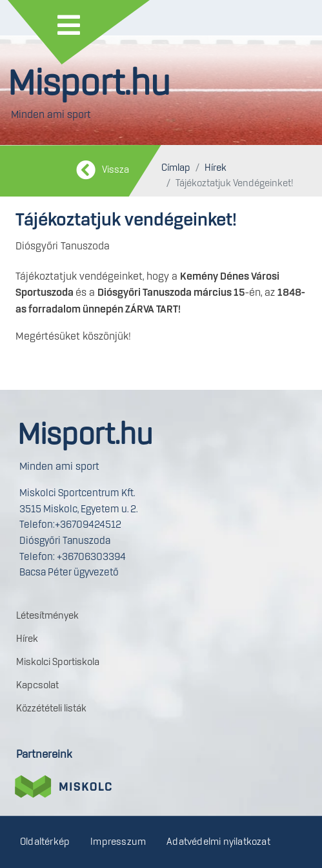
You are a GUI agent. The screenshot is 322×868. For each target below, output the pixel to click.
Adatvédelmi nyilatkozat (218, 842)
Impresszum (118, 842)
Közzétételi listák (51, 709)
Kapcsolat (37, 686)
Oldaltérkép (45, 842)
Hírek (216, 168)
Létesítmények (47, 616)
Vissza (116, 170)
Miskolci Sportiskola (58, 662)
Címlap (176, 168)
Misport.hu (89, 85)
